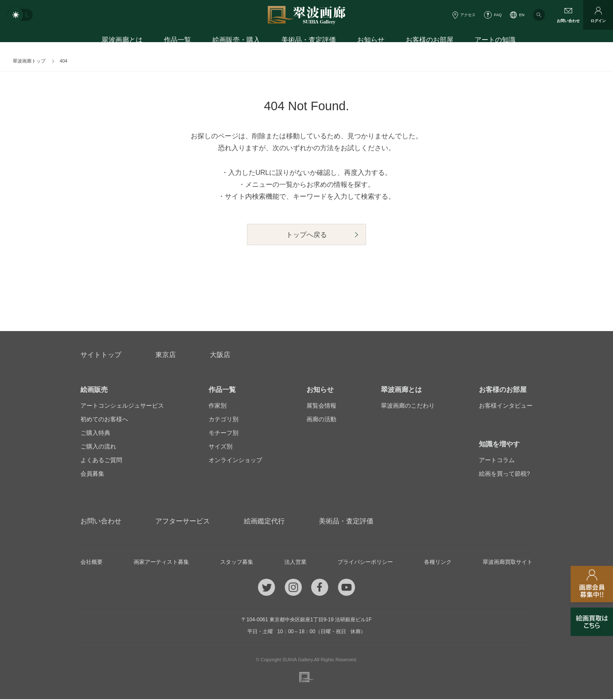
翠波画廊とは (122, 41)
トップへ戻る (306, 236)
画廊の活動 (321, 420)
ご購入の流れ (98, 447)
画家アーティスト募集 (162, 563)
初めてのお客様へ (104, 420)
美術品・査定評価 (309, 41)
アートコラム (497, 461)
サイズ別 (221, 447)
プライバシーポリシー (364, 563)
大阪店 (220, 356)
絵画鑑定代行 (264, 522)
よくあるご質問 (101, 461)
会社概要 (92, 563)
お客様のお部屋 (430, 41)
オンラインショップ (235, 461)
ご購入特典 (95, 434)
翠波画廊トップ (29, 61)
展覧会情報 (321, 406)
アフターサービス (183, 522)
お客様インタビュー (506, 406)
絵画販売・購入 (236, 41)
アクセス (468, 15)
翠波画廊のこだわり (408, 406)
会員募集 (92, 474)
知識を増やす (499, 445)
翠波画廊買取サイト (506, 563)
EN (522, 15)
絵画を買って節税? (504, 474)
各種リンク (436, 563)
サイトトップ (101, 356)
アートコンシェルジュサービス (122, 406)
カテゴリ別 (223, 420)
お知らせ (371, 41)
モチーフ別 (223, 434)
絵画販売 (94, 390)
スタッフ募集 (237, 563)
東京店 (166, 356)
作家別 (218, 406)
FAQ (498, 15)
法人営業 (295, 563)
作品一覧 (178, 41)
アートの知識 (495, 41)
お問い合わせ (101, 522)
